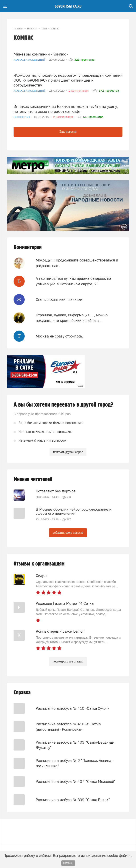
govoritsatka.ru (68, 6)
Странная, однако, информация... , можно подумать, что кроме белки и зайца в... (72, 318)
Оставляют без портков (56, 491)
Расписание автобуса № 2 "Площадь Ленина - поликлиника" (74, 763)
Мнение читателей (33, 479)
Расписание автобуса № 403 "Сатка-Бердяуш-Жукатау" (75, 745)
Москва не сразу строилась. (59, 336)
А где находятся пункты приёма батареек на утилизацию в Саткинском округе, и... (73, 281)
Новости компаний (30, 60)
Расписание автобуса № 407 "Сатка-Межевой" (76, 782)
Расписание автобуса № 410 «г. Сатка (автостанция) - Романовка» (68, 727)
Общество (22, 117)
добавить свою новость (68, 533)
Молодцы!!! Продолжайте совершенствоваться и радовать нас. (77, 263)
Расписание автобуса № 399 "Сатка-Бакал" (73, 800)
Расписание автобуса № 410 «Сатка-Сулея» (72, 708)
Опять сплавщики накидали (59, 300)
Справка (22, 693)
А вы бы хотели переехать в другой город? (64, 405)
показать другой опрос (68, 452)
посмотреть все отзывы (68, 661)
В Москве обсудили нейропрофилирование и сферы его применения (74, 511)
